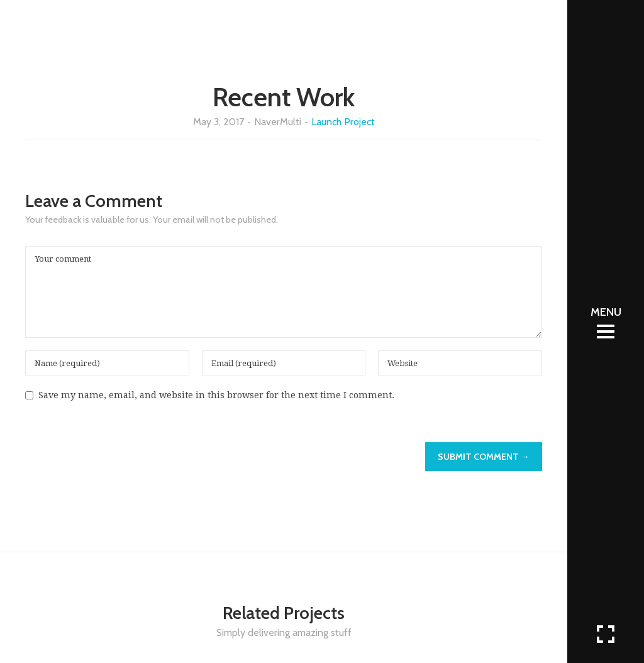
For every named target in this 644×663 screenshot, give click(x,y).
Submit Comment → (484, 457)
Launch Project (343, 122)
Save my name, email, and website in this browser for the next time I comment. (216, 395)
